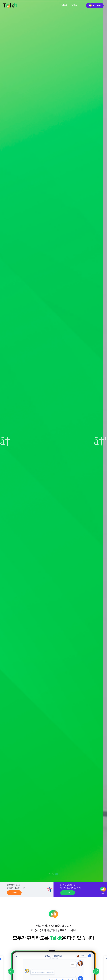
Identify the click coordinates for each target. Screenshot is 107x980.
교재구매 (64, 5)
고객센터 (75, 5)
